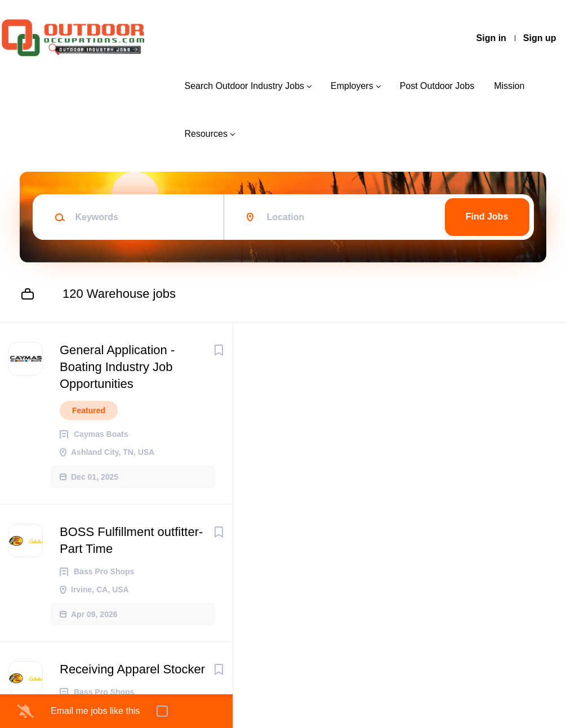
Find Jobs (487, 216)
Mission (509, 86)
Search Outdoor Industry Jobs (244, 86)
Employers (352, 86)
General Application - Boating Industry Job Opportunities (117, 367)
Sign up (540, 38)
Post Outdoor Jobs (437, 86)
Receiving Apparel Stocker (132, 669)
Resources (206, 134)
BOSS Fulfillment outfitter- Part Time (131, 540)
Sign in (491, 38)
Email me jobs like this (95, 711)
